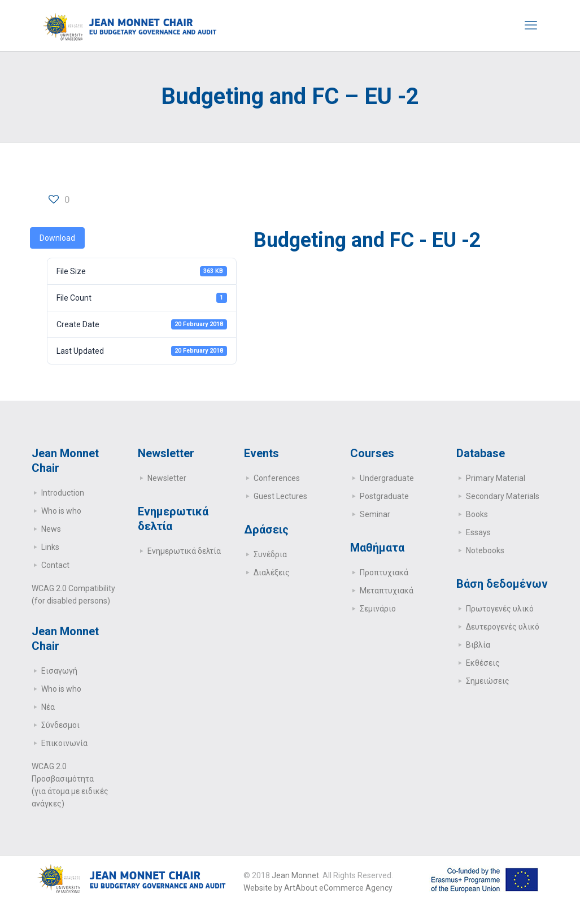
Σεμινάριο (378, 609)
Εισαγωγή (59, 671)
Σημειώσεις (488, 681)
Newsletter (167, 478)
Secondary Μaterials (503, 496)
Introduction (63, 493)
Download (57, 238)
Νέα (48, 707)
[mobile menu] (531, 25)
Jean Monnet (295, 875)
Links (50, 547)
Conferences (277, 478)
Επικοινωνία (64, 743)
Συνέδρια (270, 554)
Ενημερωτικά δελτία (184, 551)
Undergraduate (387, 478)
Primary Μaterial (496, 478)
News (51, 529)
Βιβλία (478, 645)
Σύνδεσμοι (60, 725)
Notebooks (485, 550)
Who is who (61, 511)
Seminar (375, 514)
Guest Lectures (280, 496)
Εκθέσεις (483, 663)
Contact (55, 565)
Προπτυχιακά (384, 572)
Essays (478, 532)
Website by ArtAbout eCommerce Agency (318, 888)
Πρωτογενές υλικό (500, 609)
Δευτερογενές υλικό (503, 627)
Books (477, 514)
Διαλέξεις (272, 572)
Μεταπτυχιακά (387, 591)
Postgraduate (384, 496)
